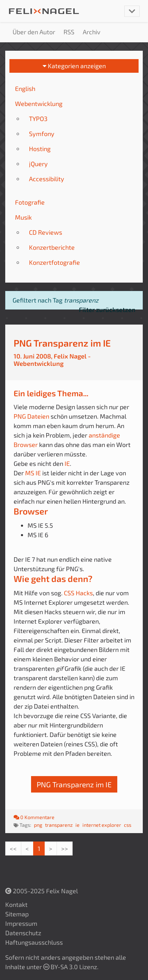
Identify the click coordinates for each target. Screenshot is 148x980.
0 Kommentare (34, 817)
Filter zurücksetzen (107, 310)
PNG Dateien (31, 416)
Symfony (42, 134)
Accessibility (47, 179)
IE (67, 463)
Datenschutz (23, 933)
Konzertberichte (52, 247)
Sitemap (17, 914)
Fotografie (30, 202)
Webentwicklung (39, 104)
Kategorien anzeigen (74, 66)
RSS (69, 32)
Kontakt (16, 904)
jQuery (38, 164)
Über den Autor (34, 32)
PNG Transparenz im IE (62, 343)
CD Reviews (46, 232)
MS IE (33, 473)
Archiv (92, 32)
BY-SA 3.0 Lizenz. (71, 967)
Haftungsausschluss (34, 942)
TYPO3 (38, 119)
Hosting (40, 149)
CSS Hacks (78, 593)
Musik (23, 217)
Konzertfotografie (54, 262)
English (25, 88)
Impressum (21, 923)
